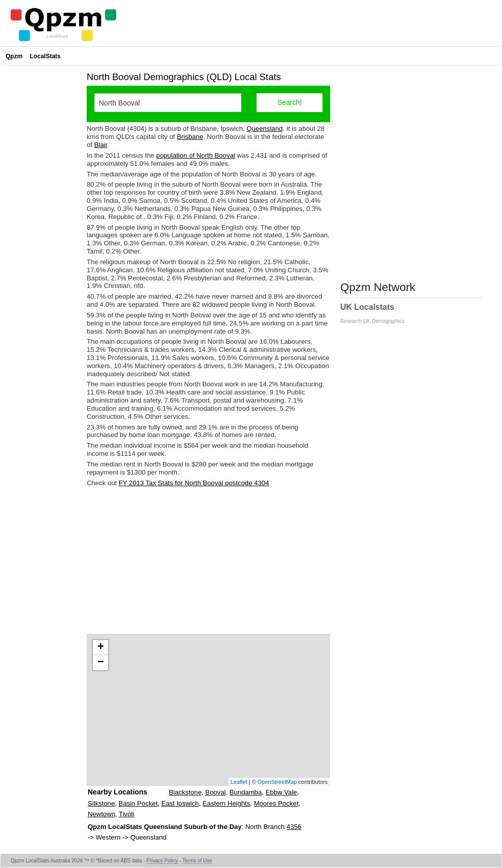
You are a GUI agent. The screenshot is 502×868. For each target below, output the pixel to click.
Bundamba (246, 792)
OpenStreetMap (277, 782)
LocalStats (45, 56)
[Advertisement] (208, 560)
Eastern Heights (227, 803)
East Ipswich (180, 803)
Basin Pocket (138, 803)
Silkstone (101, 803)
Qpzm (14, 56)
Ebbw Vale (281, 792)
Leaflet (239, 782)
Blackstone (185, 792)
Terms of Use (197, 861)
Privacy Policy (162, 861)
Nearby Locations (117, 792)
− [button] (101, 663)
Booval (216, 792)
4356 (294, 827)
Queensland (264, 129)
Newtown (101, 814)
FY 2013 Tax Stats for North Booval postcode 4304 (194, 483)
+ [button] (101, 647)
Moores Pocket (276, 803)
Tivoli (126, 814)
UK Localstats (378, 313)
